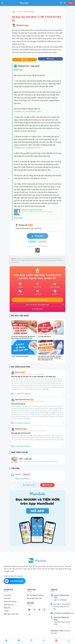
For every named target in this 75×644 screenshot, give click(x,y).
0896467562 (21, 429)
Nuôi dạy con (9, 605)
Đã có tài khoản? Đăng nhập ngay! (38, 305)
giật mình (27, 474)
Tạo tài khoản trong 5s (37, 300)
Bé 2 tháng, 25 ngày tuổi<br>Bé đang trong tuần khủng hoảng (30, 374)
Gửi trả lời (18, 218)
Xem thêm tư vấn (30, 485)
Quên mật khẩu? (37, 309)
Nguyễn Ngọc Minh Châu (24, 400)
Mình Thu (20, 372)
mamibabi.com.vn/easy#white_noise (27, 111)
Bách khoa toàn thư (11, 614)
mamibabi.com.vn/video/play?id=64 (27, 148)
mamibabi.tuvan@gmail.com (64, 613)
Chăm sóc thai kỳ (10, 602)
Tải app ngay (37, 236)
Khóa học (7, 608)
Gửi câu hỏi (47, 485)
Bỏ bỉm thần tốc (34, 598)
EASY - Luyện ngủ (28, 12)
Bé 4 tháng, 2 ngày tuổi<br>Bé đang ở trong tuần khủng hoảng (30, 401)
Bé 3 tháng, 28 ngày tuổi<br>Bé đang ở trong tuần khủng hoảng (30, 431)
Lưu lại (25, 60)
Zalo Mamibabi (14, 581)
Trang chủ (7, 595)
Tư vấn (19, 12)
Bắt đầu (71, 3)
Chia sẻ (50, 59)
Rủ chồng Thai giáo (35, 595)
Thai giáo (7, 598)
